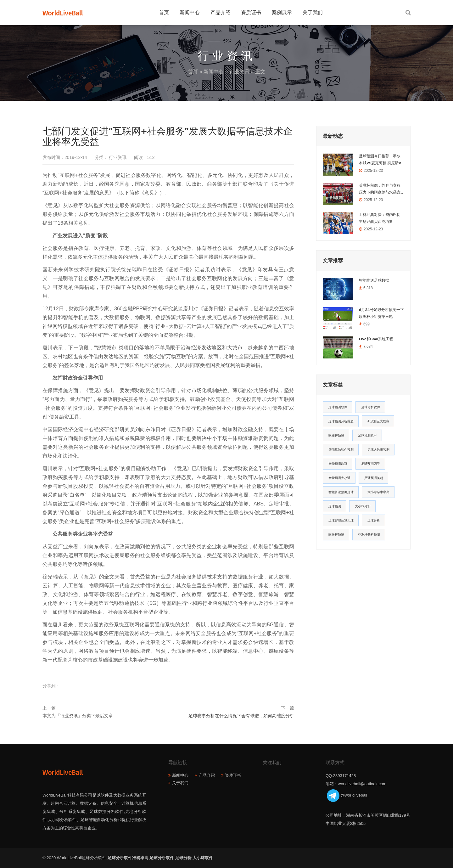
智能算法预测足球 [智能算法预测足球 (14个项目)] (341, 492)
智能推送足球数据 (374, 280)
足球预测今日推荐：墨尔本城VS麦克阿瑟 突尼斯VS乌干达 (381, 160)
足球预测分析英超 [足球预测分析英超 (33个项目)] (341, 421)
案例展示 (282, 12)
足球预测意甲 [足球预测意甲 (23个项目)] (367, 435)
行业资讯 (239, 72)
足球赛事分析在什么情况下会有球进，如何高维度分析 (241, 716)
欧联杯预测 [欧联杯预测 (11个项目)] (336, 535)
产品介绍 (221, 12)
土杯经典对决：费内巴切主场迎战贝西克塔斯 (380, 218)
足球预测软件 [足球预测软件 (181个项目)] (338, 407)
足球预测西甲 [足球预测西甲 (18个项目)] (371, 464)
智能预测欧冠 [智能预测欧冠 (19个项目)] (338, 464)
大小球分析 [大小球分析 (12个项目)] (363, 506)
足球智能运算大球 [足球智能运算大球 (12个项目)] (341, 520)
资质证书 (251, 12)
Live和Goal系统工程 (376, 339)
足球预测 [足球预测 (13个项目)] (335, 506)
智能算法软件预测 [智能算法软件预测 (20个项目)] (341, 450)
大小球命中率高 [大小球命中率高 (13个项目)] (378, 492)
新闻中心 (190, 12)
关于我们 (313, 12)
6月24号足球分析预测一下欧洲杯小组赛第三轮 (381, 313)
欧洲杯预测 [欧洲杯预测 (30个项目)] (336, 435)
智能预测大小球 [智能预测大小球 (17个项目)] (339, 478)
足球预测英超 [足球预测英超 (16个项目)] (374, 478)
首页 (164, 12)
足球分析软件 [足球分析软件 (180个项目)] (371, 407)
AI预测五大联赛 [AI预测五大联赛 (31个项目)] (378, 421)
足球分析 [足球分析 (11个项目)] (374, 520)
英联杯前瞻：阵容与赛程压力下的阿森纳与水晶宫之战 (380, 189)
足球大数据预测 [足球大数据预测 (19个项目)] (378, 450)
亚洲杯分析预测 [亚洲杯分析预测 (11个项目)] (369, 535)
